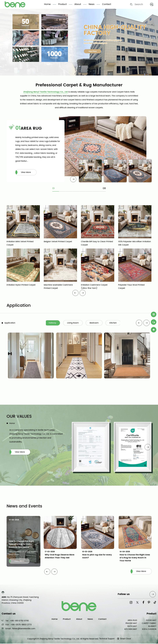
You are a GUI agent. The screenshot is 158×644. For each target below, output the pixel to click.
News (92, 4)
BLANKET (152, 627)
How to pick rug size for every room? (97, 556)
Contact (107, 4)
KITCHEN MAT (131, 630)
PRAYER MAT (131, 624)
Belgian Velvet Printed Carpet (58, 242)
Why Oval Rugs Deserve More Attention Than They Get (60, 556)
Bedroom (96, 323)
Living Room (74, 323)
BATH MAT (132, 627)
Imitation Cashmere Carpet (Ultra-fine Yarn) (94, 287)
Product (62, 4)
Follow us (124, 595)
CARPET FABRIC (149, 624)
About (78, 4)
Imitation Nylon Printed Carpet (21, 285)
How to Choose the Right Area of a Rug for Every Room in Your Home (21, 544)
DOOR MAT (151, 621)
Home (47, 4)
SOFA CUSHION (149, 630)
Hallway (54, 323)
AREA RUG (31, 128)
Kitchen (115, 323)
